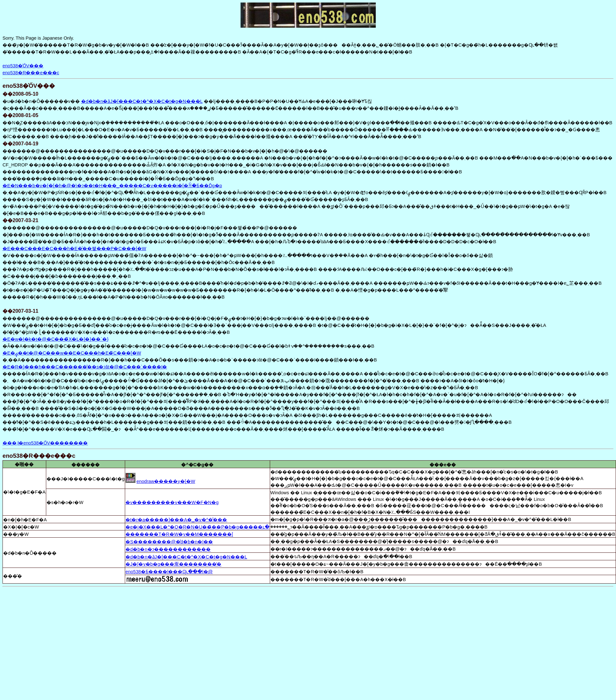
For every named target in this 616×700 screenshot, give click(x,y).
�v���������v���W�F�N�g (172, 502)
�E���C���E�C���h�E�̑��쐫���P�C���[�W (74, 249)
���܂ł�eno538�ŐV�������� (45, 443)
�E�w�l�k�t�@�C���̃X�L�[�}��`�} (55, 339)
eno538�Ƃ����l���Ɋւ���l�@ (169, 572)
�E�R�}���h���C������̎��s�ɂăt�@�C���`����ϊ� (85, 367)
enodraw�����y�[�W (166, 481)
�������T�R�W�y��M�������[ (179, 534)
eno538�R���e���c (31, 73)
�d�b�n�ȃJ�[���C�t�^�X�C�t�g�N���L (142, 101)
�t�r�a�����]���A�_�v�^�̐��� (176, 520)
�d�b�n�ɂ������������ (168, 549)
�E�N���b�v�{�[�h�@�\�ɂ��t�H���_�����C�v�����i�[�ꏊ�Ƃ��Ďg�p (112, 186)
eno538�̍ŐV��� (23, 66)
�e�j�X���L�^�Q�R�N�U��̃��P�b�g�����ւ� (197, 527)
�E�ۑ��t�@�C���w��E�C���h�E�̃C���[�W (72, 353)
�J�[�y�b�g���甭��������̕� (173, 564)
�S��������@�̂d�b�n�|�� (169, 542)
